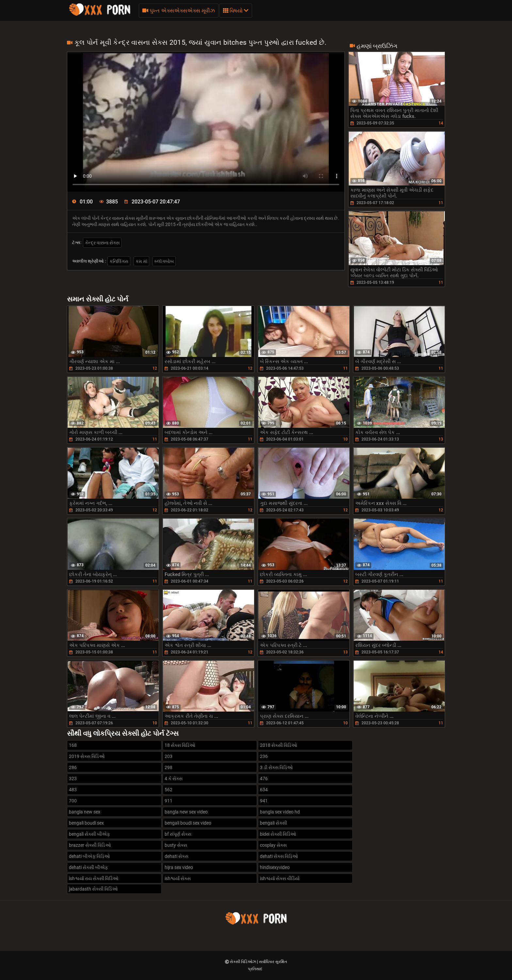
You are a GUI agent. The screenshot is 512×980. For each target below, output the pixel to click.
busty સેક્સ (176, 845)
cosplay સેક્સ (273, 845)
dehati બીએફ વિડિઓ (89, 856)
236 (264, 756)
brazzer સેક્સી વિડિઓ (90, 845)
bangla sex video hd (280, 812)
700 (73, 801)
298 (168, 767)
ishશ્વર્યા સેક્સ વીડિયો (280, 878)
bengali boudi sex (86, 823)
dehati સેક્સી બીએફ (88, 867)
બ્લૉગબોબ (164, 261)
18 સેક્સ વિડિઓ (180, 745)
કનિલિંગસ (119, 261)
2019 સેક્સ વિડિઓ (87, 756)
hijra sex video (179, 867)
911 (168, 801)
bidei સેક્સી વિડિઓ (278, 834)
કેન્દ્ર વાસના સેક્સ (102, 243)
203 (168, 756)
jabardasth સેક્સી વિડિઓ (93, 889)
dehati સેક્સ (176, 856)
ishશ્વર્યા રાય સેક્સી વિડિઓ (94, 878)
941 (264, 801)
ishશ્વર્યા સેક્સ (178, 878)
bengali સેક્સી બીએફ (89, 834)
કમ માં (141, 261)
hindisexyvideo (275, 867)
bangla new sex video (186, 812)
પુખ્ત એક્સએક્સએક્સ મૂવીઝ (179, 11)
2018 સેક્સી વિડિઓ (279, 745)
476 (264, 779)
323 (73, 779)
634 (264, 790)
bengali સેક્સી (273, 823)
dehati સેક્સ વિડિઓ (279, 856)
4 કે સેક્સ (174, 779)
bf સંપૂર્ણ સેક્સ (178, 834)
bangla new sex (85, 812)
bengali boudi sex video (188, 823)
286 (73, 767)
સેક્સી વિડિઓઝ (243, 962)
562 (168, 790)
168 (73, 745)
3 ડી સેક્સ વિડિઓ (276, 767)
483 (73, 790)
